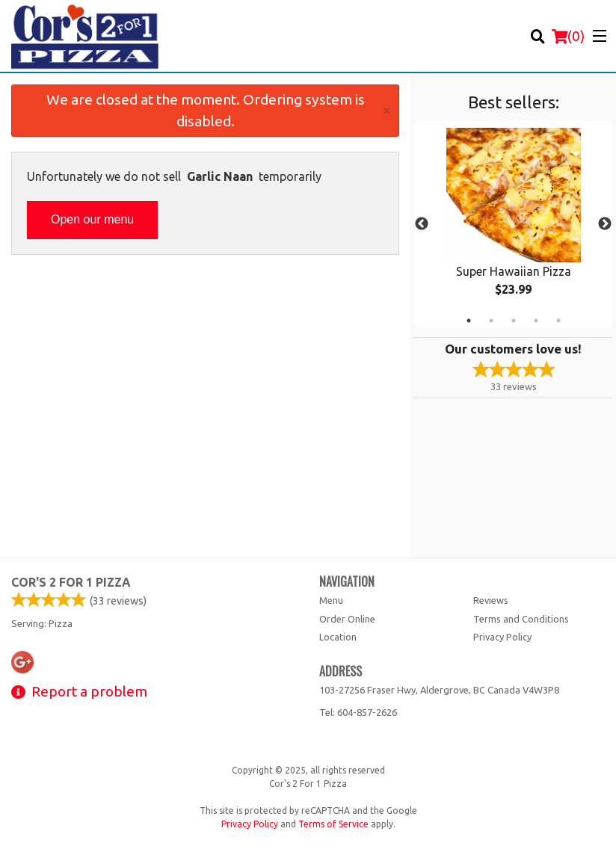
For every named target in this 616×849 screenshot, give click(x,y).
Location (338, 637)
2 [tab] (491, 321)
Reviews (491, 600)
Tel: (358, 712)
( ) (568, 36)
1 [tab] (469, 321)
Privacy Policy (502, 637)
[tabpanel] (513, 224)
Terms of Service (333, 824)
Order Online (347, 619)
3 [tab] (514, 321)
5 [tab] (558, 321)
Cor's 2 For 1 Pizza (71, 582)
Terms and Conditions (521, 619)
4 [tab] (536, 321)
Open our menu (92, 219)
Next (605, 224)
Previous (422, 224)
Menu (331, 600)
